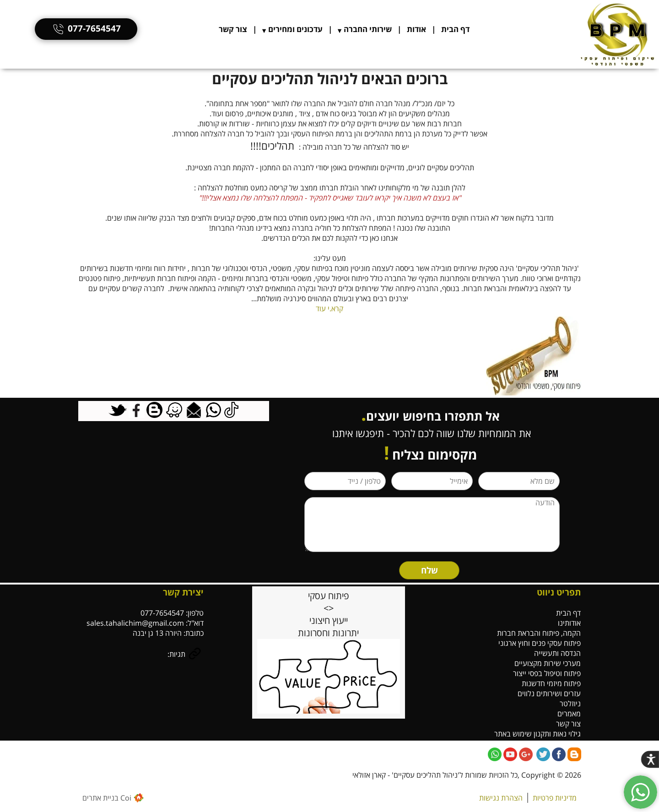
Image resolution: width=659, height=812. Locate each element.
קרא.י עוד (329, 309)
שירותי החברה (368, 29)
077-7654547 (86, 28)
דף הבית (455, 29)
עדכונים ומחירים (295, 29)
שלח (429, 570)
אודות (416, 29)
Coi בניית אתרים (107, 798)
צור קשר (233, 29)
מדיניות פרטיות (555, 798)
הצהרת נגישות (501, 798)
